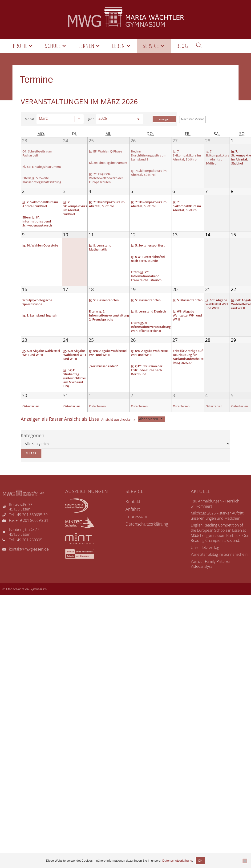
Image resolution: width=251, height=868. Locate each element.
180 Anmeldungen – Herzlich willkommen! (215, 514)
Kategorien (32, 446)
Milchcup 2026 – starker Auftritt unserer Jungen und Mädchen (217, 526)
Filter (29, 462)
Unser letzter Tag (205, 558)
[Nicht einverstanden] (245, 861)
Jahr (91, 119)
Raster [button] (42, 429)
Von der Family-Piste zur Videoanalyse (211, 574)
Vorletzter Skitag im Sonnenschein (219, 565)
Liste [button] (81, 429)
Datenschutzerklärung (177, 861)
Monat (29, 119)
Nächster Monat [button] (192, 119)
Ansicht (117, 430)
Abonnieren (151, 429)
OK (200, 861)
